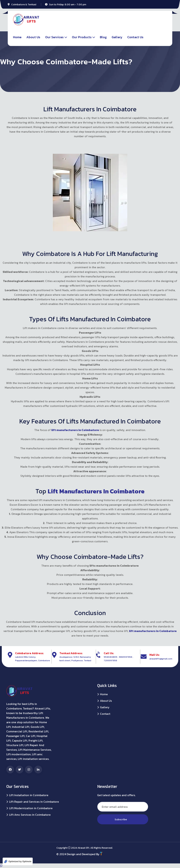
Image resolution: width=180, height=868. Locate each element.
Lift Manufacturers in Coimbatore (96, 491)
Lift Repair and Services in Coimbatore (34, 802)
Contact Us (135, 37)
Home (17, 37)
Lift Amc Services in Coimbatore (30, 815)
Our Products (82, 37)
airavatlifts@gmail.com (161, 659)
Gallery (117, 37)
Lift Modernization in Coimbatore (31, 808)
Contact (105, 714)
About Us (33, 37)
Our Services (54, 37)
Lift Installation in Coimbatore (29, 795)
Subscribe (123, 819)
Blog (103, 37)
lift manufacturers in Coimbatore (75, 430)
